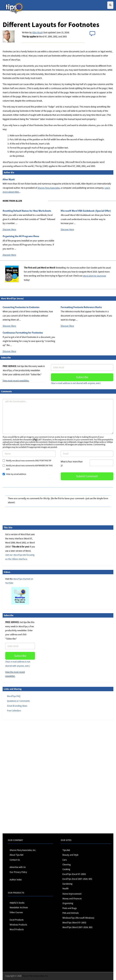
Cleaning (67, 865)
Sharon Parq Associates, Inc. (23, 850)
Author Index (16, 880)
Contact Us (15, 860)
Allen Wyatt (37, 33)
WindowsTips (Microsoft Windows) (78, 918)
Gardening (67, 884)
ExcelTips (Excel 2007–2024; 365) (77, 879)
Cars (65, 860)
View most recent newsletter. (16, 381)
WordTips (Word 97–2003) (74, 923)
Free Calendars (14, 711)
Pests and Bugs (70, 908)
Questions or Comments (18, 701)
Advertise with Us (18, 867)
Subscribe (82, 377)
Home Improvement (72, 894)
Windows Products (18, 925)
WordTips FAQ (14, 696)
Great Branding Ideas (17, 706)
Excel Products (17, 920)
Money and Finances (72, 899)
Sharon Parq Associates (49, 188)
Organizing (68, 903)
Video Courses (16, 912)
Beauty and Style (70, 855)
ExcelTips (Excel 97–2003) (74, 874)
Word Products (17, 929)
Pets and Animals (71, 913)
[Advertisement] (20, 776)
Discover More (9, 229)
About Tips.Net (16, 855)
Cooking (66, 869)
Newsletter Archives (19, 907)
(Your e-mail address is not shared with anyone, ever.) (76, 383)
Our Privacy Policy (18, 872)
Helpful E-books (17, 903)
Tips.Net (66, 850)
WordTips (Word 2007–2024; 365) (78, 927)
